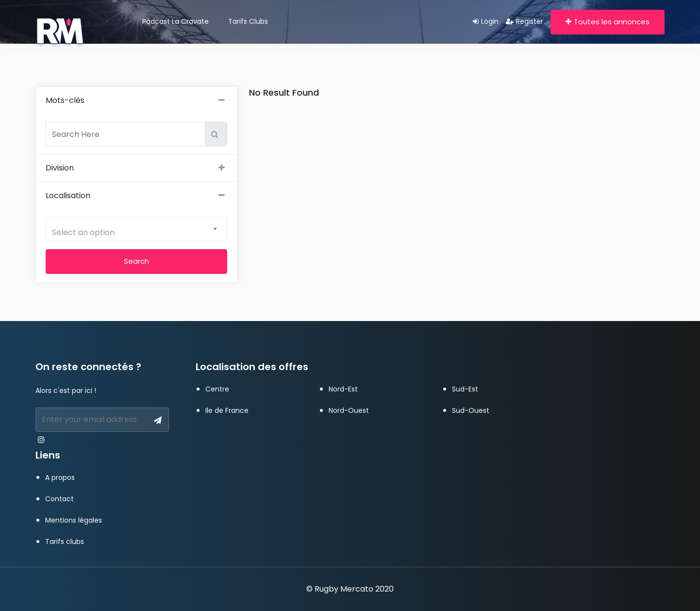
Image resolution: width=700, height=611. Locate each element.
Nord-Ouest (349, 410)
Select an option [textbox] (83, 232)
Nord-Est (343, 389)
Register (525, 21)
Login (486, 21)
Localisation (136, 196)
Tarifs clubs (248, 21)
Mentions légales (74, 520)
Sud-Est (465, 389)
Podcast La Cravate (175, 21)
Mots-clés (136, 101)
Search (136, 261)
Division (136, 168)
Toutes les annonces (608, 22)
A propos (60, 477)
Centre (217, 389)
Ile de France (227, 410)
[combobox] (136, 229)
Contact (59, 499)
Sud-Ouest (471, 410)
